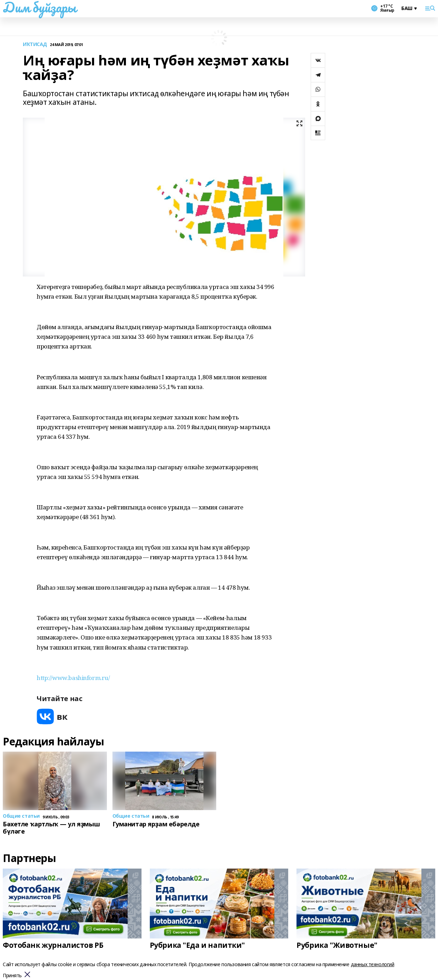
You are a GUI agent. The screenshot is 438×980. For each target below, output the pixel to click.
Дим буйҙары (39, 7)
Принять (12, 976)
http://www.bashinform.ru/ (73, 678)
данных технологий (373, 964)
